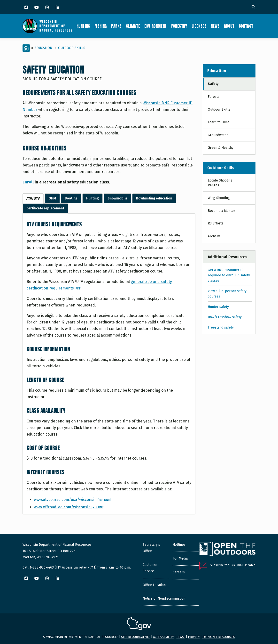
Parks (116, 26)
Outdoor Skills (72, 48)
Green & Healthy (221, 148)
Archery (214, 236)
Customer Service (150, 568)
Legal (181, 637)
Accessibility (163, 637)
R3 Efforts (216, 223)
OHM (52, 198)
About (229, 26)
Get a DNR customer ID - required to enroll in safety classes (229, 275)
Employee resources (219, 637)
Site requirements (136, 637)
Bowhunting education (154, 198)
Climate (133, 26)
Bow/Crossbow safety (225, 317)
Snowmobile (117, 198)
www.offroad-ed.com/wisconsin (69, 507)
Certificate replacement (45, 208)
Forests (214, 97)
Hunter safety (218, 307)
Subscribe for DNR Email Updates (233, 565)
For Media (180, 558)
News (215, 26)
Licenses (199, 26)
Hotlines (179, 545)
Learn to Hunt (218, 122)
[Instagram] (47, 8)
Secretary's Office (151, 548)
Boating (71, 198)
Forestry (179, 26)
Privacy (194, 637)
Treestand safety (221, 327)
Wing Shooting (219, 198)
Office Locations (155, 585)
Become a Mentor (221, 211)
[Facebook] (27, 8)
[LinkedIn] (58, 8)
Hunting (83, 26)
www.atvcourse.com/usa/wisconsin (72, 500)
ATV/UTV (33, 199)
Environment (156, 26)
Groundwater (218, 135)
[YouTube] (37, 8)
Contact (246, 26)
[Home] (26, 48)
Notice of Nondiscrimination (164, 599)
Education (43, 48)
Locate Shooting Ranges (220, 183)
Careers (179, 572)
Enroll (29, 182)
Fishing (101, 26)
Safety (213, 84)
